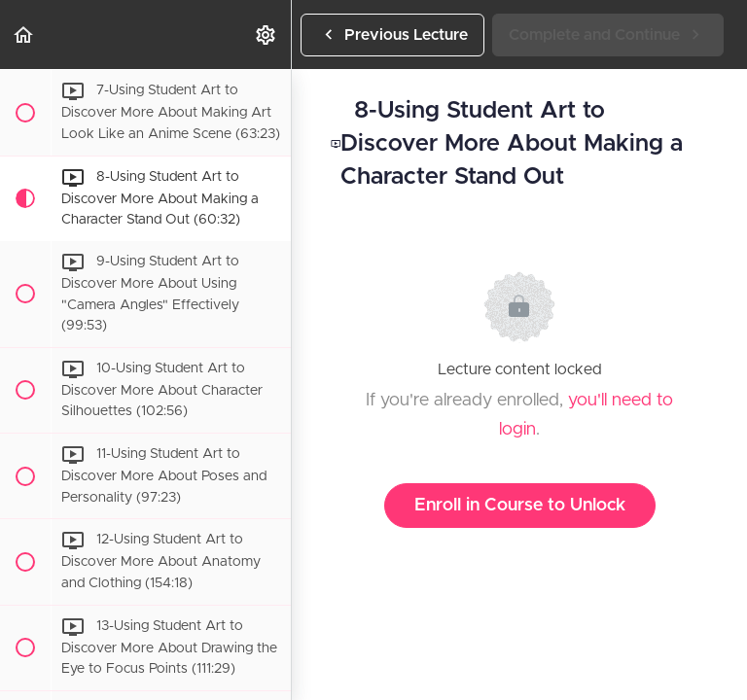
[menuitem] (267, 35)
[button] (24, 35)
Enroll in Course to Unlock (520, 506)
